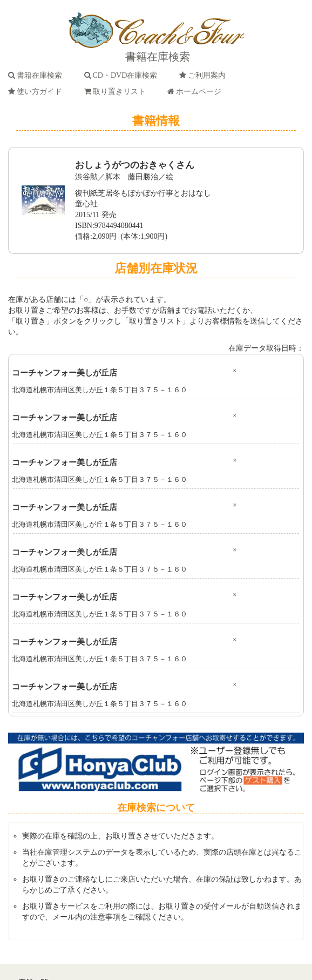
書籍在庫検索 (37, 75)
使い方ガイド (37, 92)
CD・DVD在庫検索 (123, 75)
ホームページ (196, 92)
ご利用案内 (204, 75)
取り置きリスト (117, 92)
